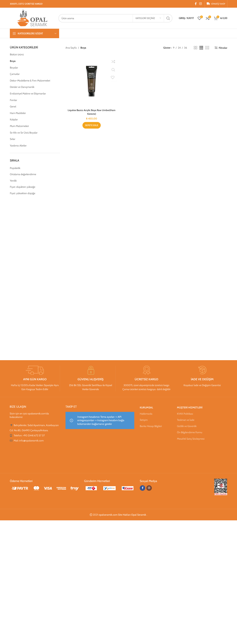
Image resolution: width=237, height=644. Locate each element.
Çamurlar (15, 74)
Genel (13, 106)
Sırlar (12, 139)
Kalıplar (14, 119)
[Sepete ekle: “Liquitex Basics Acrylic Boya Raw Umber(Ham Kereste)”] (91, 126)
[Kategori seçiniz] (148, 18)
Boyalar (14, 68)
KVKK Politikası (185, 414)
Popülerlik (15, 168)
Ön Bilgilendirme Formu (190, 432)
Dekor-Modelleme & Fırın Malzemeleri (30, 81)
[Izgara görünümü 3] (201, 48)
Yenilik (13, 181)
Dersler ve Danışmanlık (22, 87)
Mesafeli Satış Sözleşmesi (191, 439)
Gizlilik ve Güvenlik (187, 426)
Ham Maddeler (18, 113)
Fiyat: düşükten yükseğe (23, 187)
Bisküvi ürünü (17, 54)
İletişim (144, 420)
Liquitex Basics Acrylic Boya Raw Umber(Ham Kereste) (91, 112)
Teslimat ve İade (186, 420)
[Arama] (115, 18)
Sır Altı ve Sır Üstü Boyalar (24, 133)
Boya (13, 61)
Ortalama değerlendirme (23, 174)
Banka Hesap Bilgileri (151, 426)
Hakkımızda (146, 414)
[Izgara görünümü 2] (195, 48)
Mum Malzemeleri (19, 126)
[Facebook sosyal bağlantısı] (196, 4)
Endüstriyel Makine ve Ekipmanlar (28, 94)
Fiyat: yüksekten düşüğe (23, 193)
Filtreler (223, 48)
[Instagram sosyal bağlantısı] (200, 4)
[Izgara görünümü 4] (207, 48)
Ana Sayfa (71, 48)
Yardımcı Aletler (18, 146)
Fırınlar (13, 100)
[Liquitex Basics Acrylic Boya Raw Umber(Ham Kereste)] (91, 81)
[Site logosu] (32, 18)
